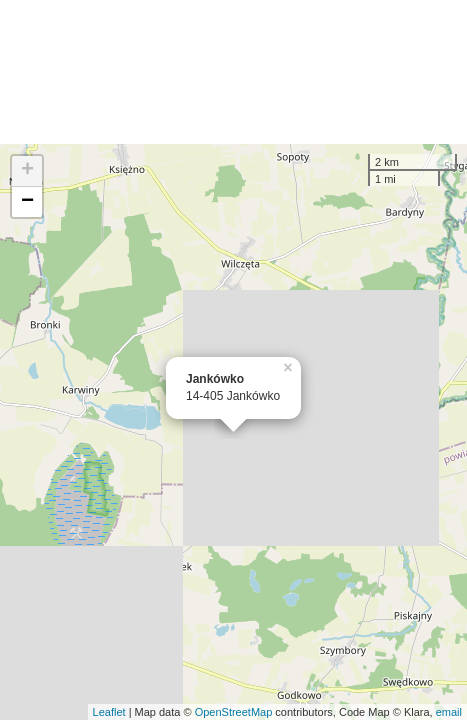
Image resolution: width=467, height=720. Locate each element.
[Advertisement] (233, 72)
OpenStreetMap (234, 712)
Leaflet (109, 712)
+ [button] (27, 171)
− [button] (27, 202)
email (449, 712)
